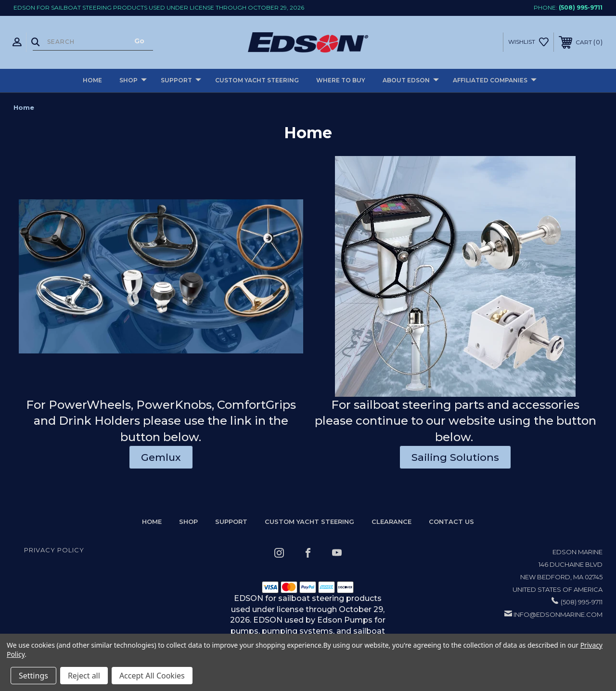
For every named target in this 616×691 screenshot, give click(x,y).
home (152, 522)
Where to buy (341, 80)
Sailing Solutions (455, 457)
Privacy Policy (54, 550)
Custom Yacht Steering (257, 80)
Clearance (391, 522)
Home (92, 80)
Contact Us (451, 522)
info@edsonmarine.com (558, 614)
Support (181, 81)
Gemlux (161, 457)
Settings (33, 676)
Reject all (84, 676)
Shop (133, 81)
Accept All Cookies (152, 676)
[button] (161, 276)
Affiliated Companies (495, 81)
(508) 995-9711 (581, 7)
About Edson (411, 81)
